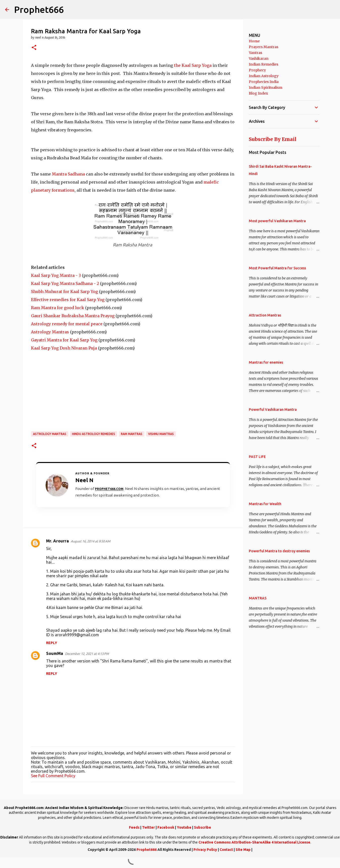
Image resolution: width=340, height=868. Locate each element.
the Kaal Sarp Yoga (193, 65)
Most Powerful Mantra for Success (277, 268)
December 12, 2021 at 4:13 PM (87, 654)
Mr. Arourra (57, 541)
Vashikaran (259, 59)
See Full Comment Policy (53, 776)
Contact (226, 850)
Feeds (134, 827)
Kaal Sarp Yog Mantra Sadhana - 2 (65, 283)
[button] (34, 48)
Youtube (184, 827)
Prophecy (257, 70)
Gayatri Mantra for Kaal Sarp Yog (64, 340)
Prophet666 (39, 9)
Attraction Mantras (265, 315)
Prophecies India (264, 82)
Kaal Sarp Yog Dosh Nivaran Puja (64, 348)
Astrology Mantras (50, 332)
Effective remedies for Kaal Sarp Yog (68, 300)
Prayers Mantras (264, 47)
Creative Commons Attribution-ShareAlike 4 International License (254, 842)
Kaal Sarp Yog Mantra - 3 (56, 275)
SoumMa (55, 653)
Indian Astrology (264, 76)
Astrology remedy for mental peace (67, 324)
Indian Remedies (264, 64)
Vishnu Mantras (161, 434)
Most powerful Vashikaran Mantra (277, 221)
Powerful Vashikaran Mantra (273, 410)
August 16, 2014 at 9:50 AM (91, 541)
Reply (52, 643)
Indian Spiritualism (266, 88)
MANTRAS (258, 598)
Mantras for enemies (266, 362)
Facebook (166, 827)
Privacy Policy (205, 850)
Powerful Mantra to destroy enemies (279, 551)
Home (254, 41)
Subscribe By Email (273, 139)
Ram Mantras (132, 434)
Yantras (256, 53)
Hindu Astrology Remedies (94, 434)
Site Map (243, 850)
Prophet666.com (109, 489)
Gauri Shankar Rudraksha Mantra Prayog (73, 316)
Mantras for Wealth (265, 504)
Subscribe (202, 827)
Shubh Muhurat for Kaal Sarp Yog (64, 292)
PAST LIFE (257, 457)
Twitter (148, 827)
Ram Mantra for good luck (58, 308)
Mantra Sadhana (68, 174)
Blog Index (258, 93)
